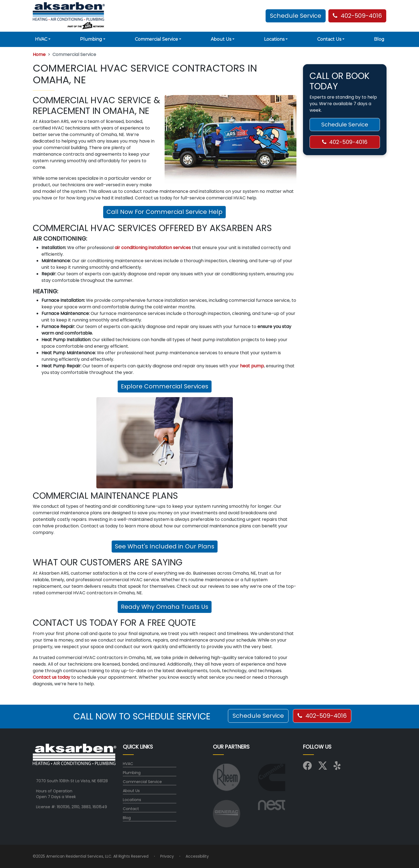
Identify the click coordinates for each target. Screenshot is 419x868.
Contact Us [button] (329, 39)
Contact (131, 809)
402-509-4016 (357, 16)
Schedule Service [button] (296, 16)
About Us (131, 791)
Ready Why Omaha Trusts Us (165, 607)
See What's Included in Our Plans (165, 546)
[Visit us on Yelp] (338, 767)
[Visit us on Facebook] (307, 767)
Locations (132, 800)
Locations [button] (274, 39)
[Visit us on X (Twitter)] (323, 767)
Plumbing (132, 773)
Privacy (167, 856)
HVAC (128, 764)
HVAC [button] (41, 39)
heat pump (252, 366)
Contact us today (51, 677)
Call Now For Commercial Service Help (164, 212)
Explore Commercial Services (165, 386)
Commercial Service (142, 782)
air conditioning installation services (153, 248)
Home (39, 54)
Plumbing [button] (91, 39)
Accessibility (197, 856)
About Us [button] (221, 39)
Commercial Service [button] (156, 39)
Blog (379, 39)
